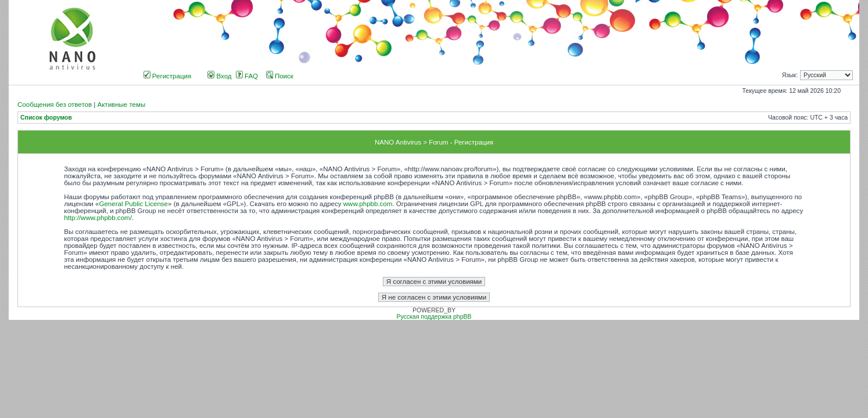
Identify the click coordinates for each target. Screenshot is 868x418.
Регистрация (168, 76)
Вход (219, 76)
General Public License (133, 204)
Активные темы (121, 105)
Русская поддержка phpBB (434, 317)
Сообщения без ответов (55, 105)
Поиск (280, 76)
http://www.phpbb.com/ (98, 218)
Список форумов (46, 118)
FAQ (247, 76)
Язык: (790, 75)
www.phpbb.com (368, 204)
